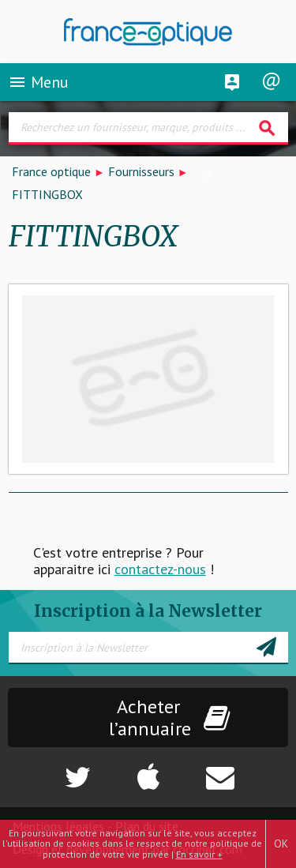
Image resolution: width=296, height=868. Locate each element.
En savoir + (199, 854)
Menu (38, 82)
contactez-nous (160, 569)
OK (281, 844)
